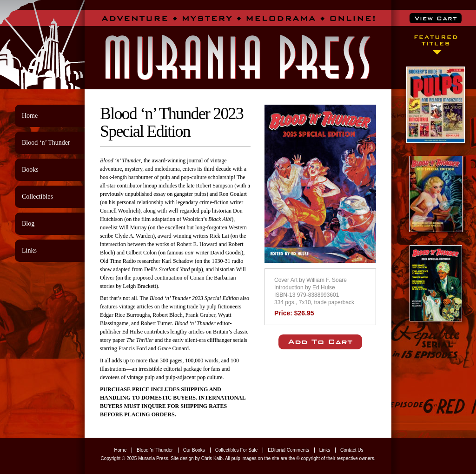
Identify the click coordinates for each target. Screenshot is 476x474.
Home (30, 116)
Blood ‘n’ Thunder (46, 143)
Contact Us (352, 450)
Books (30, 170)
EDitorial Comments (288, 450)
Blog (28, 224)
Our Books (194, 450)
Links (29, 250)
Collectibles (37, 197)
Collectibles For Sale (237, 450)
